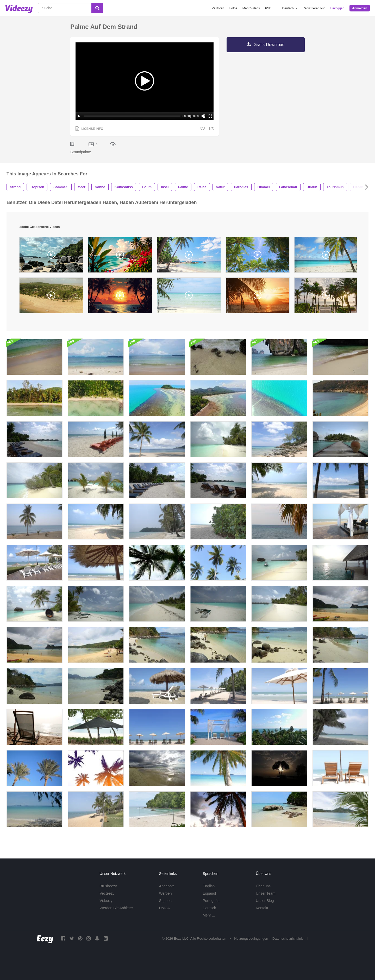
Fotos (233, 8)
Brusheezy (108, 886)
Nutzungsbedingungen (251, 938)
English (209, 886)
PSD (268, 8)
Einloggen (337, 8)
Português (211, 901)
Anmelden (360, 8)
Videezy (106, 901)
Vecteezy (107, 893)
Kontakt (262, 908)
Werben (165, 893)
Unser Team (265, 893)
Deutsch (209, 908)
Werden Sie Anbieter (116, 908)
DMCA (164, 908)
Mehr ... (209, 915)
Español (209, 893)
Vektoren (218, 8)
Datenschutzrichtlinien (289, 938)
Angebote (167, 886)
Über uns (263, 886)
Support (165, 901)
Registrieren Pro (314, 8)
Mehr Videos (251, 8)
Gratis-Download (269, 45)
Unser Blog (265, 901)
